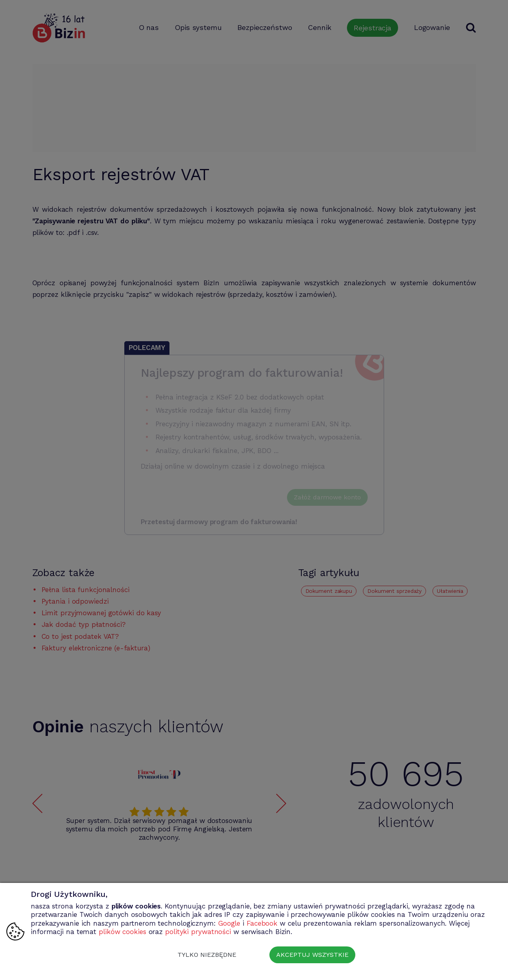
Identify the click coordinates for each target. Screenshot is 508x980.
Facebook (262, 923)
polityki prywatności (198, 932)
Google (229, 923)
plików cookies (123, 932)
